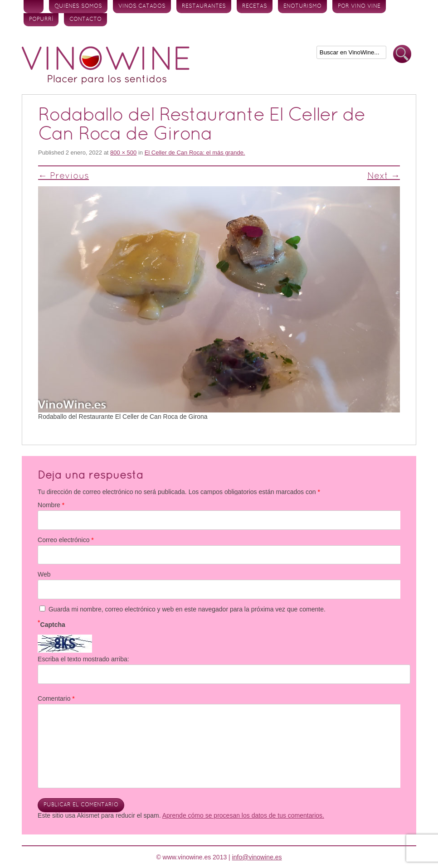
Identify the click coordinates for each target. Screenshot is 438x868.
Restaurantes (204, 6)
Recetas (255, 6)
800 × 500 (123, 153)
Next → (384, 176)
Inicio (34, 7)
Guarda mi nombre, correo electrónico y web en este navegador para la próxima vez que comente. (187, 609)
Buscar (402, 54)
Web (44, 574)
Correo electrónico (66, 540)
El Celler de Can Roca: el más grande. (195, 153)
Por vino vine (359, 6)
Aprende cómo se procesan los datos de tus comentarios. (243, 815)
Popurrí (41, 19)
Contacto (85, 19)
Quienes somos (78, 6)
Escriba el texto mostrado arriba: (83, 659)
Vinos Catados (142, 6)
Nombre (51, 505)
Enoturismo (302, 6)
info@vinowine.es (257, 857)
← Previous (63, 176)
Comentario (56, 698)
